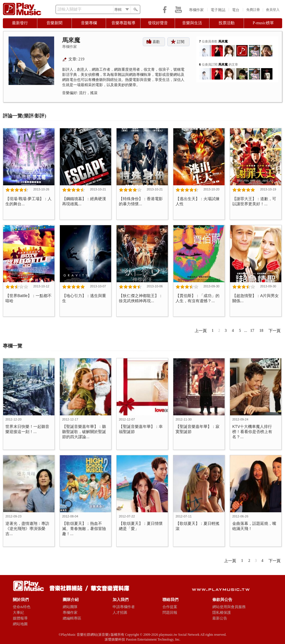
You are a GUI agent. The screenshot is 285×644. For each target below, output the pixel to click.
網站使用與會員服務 (229, 607)
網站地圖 (20, 624)
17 (252, 331)
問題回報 (170, 612)
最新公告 (220, 618)
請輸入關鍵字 (70, 9)
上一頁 (201, 331)
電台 (236, 10)
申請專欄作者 (124, 607)
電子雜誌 (218, 10)
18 (261, 331)
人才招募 (120, 612)
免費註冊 (253, 10)
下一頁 (274, 331)
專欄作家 (196, 10)
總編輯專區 (72, 618)
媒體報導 (20, 618)
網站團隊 (70, 607)
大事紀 (18, 612)
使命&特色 (22, 607)
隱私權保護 (222, 612)
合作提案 (170, 607)
